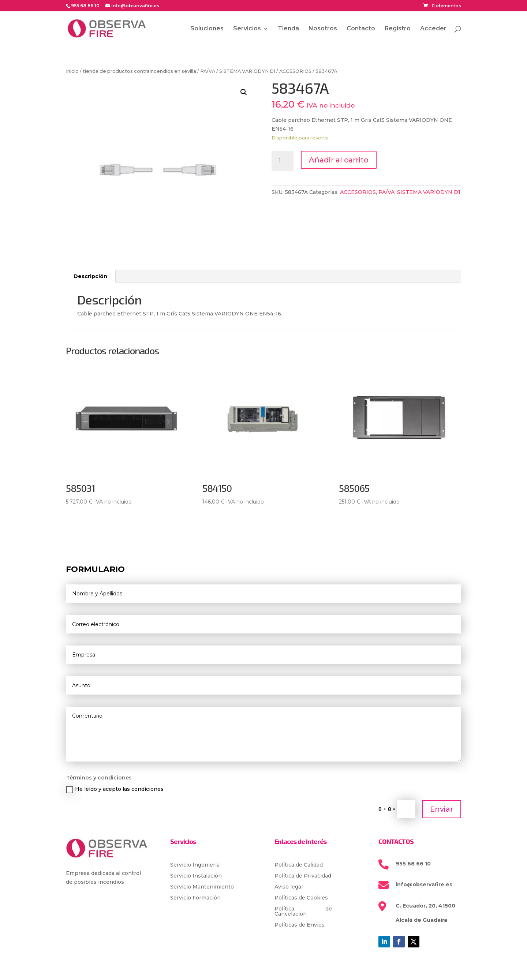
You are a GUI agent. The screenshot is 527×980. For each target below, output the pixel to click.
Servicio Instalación (196, 876)
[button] (244, 92)
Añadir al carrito (339, 160)
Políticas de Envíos (300, 925)
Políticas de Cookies (301, 898)
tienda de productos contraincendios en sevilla (139, 71)
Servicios (247, 29)
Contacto (361, 29)
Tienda (288, 29)
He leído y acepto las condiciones (115, 789)
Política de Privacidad (303, 876)
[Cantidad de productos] (283, 161)
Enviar (442, 809)
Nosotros (323, 29)
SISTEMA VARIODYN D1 (247, 71)
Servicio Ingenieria (195, 865)
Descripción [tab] (90, 276)
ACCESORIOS (295, 71)
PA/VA (208, 71)
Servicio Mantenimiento (202, 887)
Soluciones (207, 29)
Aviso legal (289, 887)
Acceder (433, 29)
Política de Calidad (299, 865)
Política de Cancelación (303, 912)
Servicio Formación (195, 898)
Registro (398, 29)
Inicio (72, 71)
